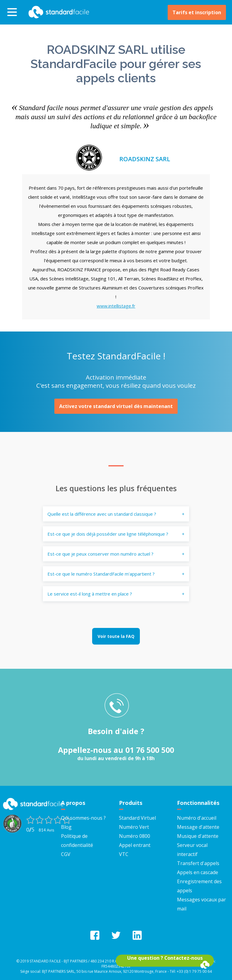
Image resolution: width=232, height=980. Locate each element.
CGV (66, 854)
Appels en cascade (198, 872)
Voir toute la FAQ (116, 636)
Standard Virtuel (137, 818)
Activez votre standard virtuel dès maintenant (116, 406)
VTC (124, 854)
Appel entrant (135, 845)
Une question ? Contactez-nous (165, 958)
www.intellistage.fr (116, 306)
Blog (66, 827)
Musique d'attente (198, 836)
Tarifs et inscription (197, 12)
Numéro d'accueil (197, 818)
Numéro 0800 (135, 836)
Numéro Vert (134, 827)
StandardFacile (57, 12)
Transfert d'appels (198, 863)
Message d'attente (198, 827)
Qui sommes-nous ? (83, 818)
